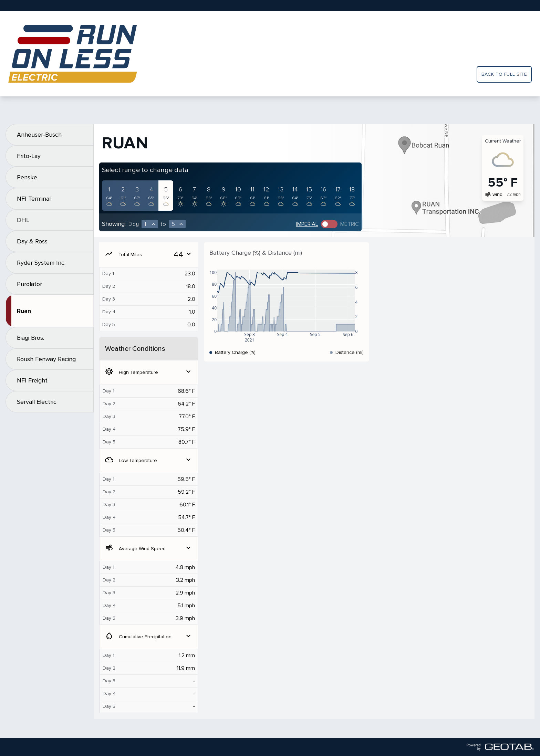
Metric (350, 224)
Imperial (307, 224)
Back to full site (504, 74)
